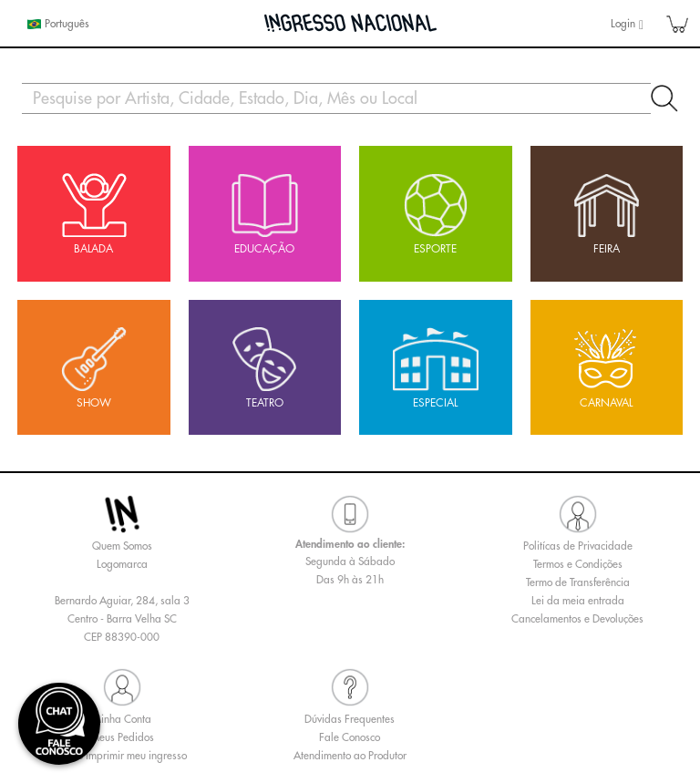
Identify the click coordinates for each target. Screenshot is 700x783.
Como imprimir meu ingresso (122, 756)
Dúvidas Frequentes (350, 719)
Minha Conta (122, 719)
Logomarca (122, 564)
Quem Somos (122, 546)
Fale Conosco (350, 737)
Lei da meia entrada (578, 601)
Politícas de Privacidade (578, 546)
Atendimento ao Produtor (350, 756)
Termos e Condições (578, 564)
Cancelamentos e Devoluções (577, 619)
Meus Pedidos (122, 737)
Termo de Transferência (578, 582)
